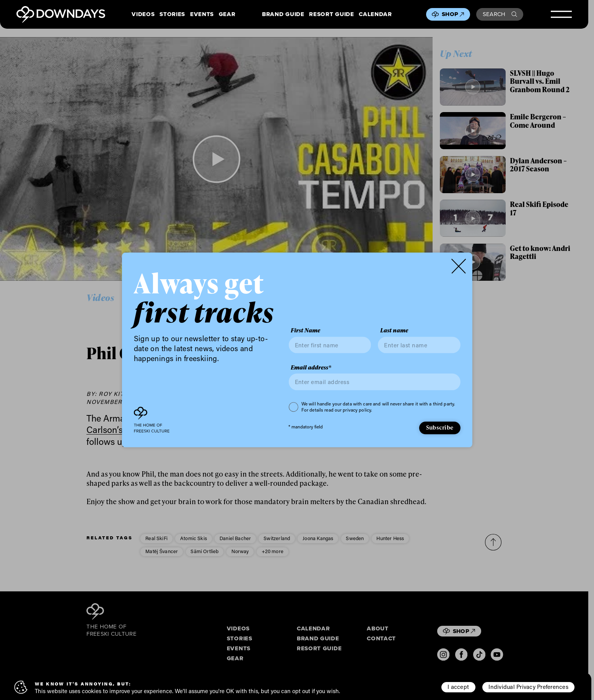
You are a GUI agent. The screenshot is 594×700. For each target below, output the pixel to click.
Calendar (375, 15)
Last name (394, 331)
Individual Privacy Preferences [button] (528, 687)
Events (202, 15)
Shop (453, 14)
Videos (143, 15)
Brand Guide (283, 15)
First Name (305, 331)
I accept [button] (458, 687)
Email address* (311, 368)
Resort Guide (331, 15)
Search (500, 14)
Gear (227, 15)
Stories (172, 15)
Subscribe (440, 427)
